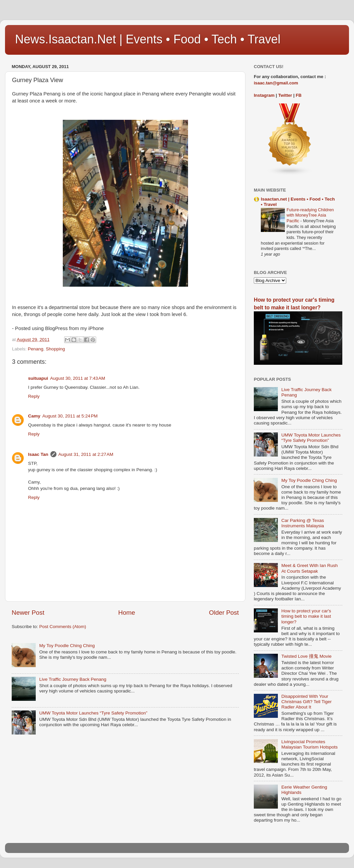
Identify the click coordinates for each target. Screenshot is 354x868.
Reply (34, 396)
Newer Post (28, 613)
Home (127, 613)
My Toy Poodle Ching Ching (67, 646)
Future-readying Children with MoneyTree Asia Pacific (310, 215)
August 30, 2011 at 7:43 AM (78, 378)
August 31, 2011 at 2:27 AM (86, 454)
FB (299, 95)
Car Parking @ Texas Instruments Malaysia (303, 523)
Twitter (285, 95)
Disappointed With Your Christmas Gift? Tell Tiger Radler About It (306, 702)
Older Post (224, 613)
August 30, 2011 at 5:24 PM (70, 416)
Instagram (264, 95)
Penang (36, 349)
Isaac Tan (38, 454)
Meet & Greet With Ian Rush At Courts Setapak (309, 568)
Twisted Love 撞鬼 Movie (306, 656)
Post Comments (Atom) (63, 627)
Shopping (55, 349)
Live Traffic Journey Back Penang (73, 679)
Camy (34, 416)
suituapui (38, 378)
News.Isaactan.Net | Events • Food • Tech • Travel (148, 39)
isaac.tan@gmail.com (276, 83)
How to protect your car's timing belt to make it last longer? (306, 616)
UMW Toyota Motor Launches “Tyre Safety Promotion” (93, 713)
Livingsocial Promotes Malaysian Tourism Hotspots (309, 744)
